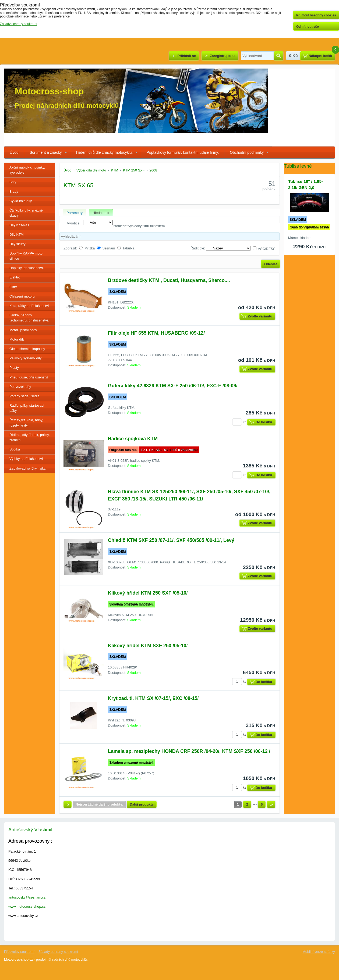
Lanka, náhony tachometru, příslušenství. (29, 318)
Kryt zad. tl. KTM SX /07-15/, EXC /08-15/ (153, 698)
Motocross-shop (49, 91)
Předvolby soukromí (19, 952)
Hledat (279, 56)
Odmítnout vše (308, 27)
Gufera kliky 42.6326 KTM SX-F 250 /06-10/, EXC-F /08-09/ (173, 386)
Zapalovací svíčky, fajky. (28, 468)
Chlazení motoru (22, 296)
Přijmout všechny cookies (316, 15)
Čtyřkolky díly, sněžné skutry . (26, 213)
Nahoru (68, 804)
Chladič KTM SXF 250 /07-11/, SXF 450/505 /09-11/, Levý (171, 540)
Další (271, 804)
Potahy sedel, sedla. (25, 396)
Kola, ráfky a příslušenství (29, 306)
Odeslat (271, 264)
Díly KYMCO (19, 225)
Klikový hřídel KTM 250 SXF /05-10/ (148, 593)
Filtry (13, 287)
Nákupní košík (320, 56)
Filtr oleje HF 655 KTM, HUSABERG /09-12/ (156, 333)
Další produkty (142, 804)
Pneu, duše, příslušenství (29, 377)
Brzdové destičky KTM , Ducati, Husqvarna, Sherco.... (169, 280)
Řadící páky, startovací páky (27, 408)
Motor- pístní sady (23, 330)
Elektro (15, 277)
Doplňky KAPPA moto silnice (26, 256)
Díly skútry (17, 244)
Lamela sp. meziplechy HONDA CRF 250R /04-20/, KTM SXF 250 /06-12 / (189, 751)
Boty (13, 182)
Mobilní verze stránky (319, 952)
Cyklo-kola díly (21, 201)
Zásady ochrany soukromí (58, 952)
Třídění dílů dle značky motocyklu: (104, 152)
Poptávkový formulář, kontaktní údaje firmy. (183, 152)
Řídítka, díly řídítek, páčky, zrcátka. (30, 437)
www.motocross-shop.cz (27, 906)
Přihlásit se (186, 56)
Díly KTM (17, 235)
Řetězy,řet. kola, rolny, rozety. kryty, (26, 423)
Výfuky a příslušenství (26, 459)
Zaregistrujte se (223, 56)
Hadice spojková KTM (133, 439)
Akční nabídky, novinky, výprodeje (27, 170)
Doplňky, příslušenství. (27, 268)
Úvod (14, 152)
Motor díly (17, 339)
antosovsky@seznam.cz (27, 897)
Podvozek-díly (20, 387)
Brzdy (14, 192)
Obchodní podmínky (247, 152)
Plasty (14, 368)
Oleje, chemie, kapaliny (27, 349)
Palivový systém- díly (25, 358)
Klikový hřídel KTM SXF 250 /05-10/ (148, 646)
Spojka (15, 449)
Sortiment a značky (46, 152)
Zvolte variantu (260, 316)
